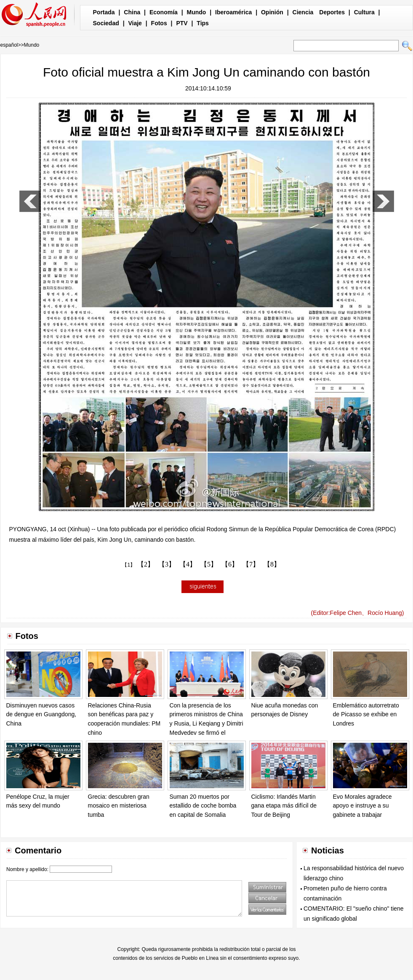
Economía (164, 12)
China (132, 12)
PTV (182, 23)
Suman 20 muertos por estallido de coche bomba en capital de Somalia (203, 806)
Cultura (364, 12)
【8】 (272, 564)
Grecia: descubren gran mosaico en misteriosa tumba (119, 806)
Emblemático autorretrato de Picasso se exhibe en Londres (366, 714)
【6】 (230, 564)
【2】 (146, 564)
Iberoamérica (233, 12)
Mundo (197, 12)
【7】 (251, 564)
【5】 (209, 564)
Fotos (159, 23)
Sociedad (106, 23)
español (9, 45)
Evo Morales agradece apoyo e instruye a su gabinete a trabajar (362, 806)
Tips (203, 23)
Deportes (332, 12)
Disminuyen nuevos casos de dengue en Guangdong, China (41, 714)
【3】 (167, 564)
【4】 (188, 564)
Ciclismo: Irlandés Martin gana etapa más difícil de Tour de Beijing (284, 806)
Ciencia (303, 12)
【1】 (129, 565)
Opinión (272, 12)
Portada (104, 12)
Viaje (135, 23)
